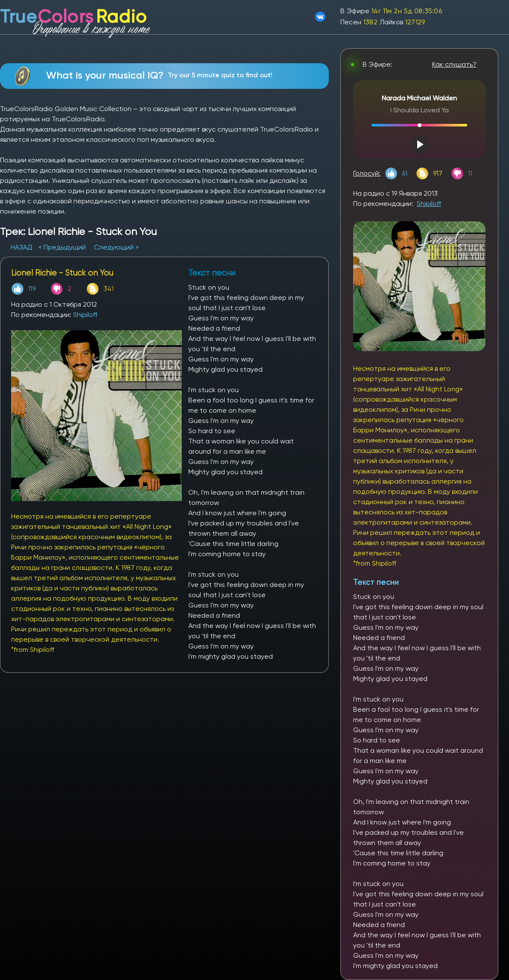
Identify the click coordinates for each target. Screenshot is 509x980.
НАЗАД (22, 247)
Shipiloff (85, 315)
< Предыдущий (62, 247)
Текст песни (376, 582)
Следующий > (116, 247)
